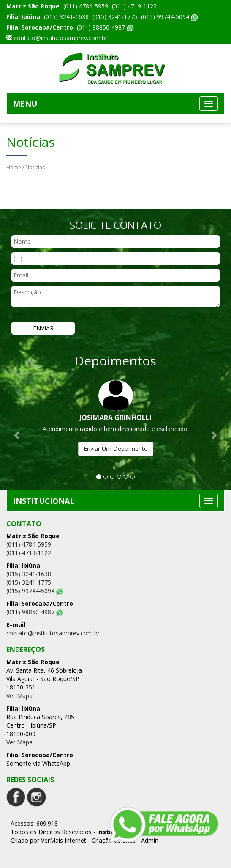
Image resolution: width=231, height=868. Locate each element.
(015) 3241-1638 (66, 17)
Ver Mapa (19, 696)
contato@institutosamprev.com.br (61, 38)
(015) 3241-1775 (115, 17)
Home (14, 167)
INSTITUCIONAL (44, 501)
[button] (17, 431)
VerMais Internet (64, 840)
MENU (25, 104)
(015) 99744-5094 (170, 17)
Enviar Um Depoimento (116, 449)
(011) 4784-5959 (86, 6)
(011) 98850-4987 (105, 27)
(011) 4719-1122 (134, 6)
